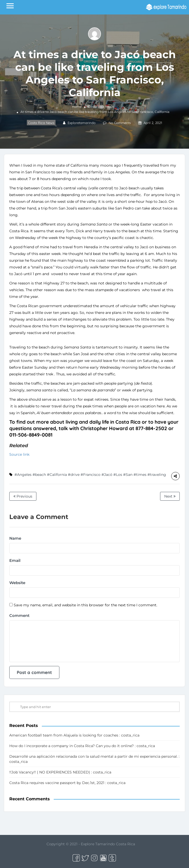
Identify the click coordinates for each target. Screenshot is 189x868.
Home (77, 107)
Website (17, 583)
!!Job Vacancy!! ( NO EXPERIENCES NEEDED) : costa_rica (60, 772)
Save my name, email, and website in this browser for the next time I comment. (85, 605)
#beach (39, 475)
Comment (19, 615)
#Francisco (90, 475)
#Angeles (23, 475)
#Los (118, 475)
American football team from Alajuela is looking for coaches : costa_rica (74, 735)
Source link (19, 454)
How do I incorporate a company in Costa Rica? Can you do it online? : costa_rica (82, 746)
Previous (23, 496)
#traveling (157, 475)
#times (140, 475)
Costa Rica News (101, 107)
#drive (74, 475)
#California (57, 475)
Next (170, 496)
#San (128, 475)
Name (15, 538)
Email (15, 560)
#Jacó (107, 475)
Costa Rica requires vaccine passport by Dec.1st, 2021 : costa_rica (67, 783)
